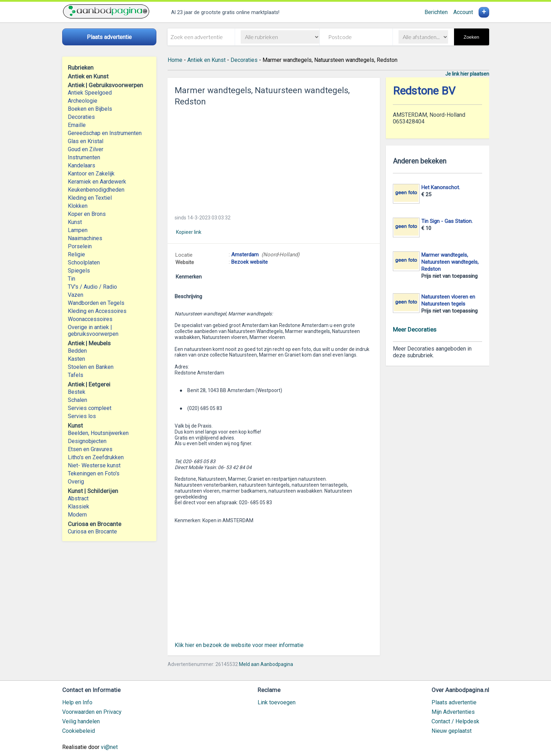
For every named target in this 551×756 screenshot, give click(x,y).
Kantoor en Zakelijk (91, 174)
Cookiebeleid (79, 731)
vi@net (109, 747)
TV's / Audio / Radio (92, 287)
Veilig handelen (81, 721)
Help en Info (77, 702)
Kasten (76, 359)
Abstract (78, 498)
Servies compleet (90, 408)
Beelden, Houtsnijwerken (98, 433)
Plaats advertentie (454, 702)
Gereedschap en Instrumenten (105, 133)
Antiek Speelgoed (90, 93)
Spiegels (79, 271)
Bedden (77, 351)
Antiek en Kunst (206, 60)
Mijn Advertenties (453, 712)
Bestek (77, 392)
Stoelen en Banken (91, 367)
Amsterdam (245, 255)
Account (463, 12)
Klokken (78, 206)
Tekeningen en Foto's (94, 473)
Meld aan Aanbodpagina (266, 664)
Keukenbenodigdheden (96, 190)
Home (175, 60)
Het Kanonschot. (441, 187)
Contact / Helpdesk (455, 721)
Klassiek (79, 507)
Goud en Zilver (86, 149)
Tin (72, 279)
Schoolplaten (84, 262)
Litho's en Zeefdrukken (96, 457)
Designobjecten (87, 441)
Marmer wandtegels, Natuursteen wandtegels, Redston (450, 262)
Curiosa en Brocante (92, 531)
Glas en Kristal (86, 141)
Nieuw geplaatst (452, 731)
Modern (77, 515)
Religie (76, 254)
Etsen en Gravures (90, 449)
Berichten (436, 12)
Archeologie (83, 101)
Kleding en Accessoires (97, 311)
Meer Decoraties (415, 329)
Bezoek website (249, 262)
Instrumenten (84, 157)
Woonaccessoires (90, 319)
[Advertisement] (274, 158)
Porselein (80, 246)
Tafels (76, 375)
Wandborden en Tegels (96, 303)
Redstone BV (424, 91)
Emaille (77, 125)
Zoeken (471, 37)
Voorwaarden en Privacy (92, 712)
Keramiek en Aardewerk (97, 182)
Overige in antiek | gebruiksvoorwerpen (93, 331)
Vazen (76, 295)
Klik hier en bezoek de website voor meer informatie (239, 645)
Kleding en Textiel (90, 198)
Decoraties (81, 117)
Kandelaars (82, 165)
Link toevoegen (277, 702)
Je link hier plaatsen (467, 74)
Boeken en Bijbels (90, 109)
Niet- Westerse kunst (94, 465)
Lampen (78, 230)
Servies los (82, 416)
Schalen (77, 400)
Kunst (75, 222)
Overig (76, 482)
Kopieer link (189, 232)
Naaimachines (85, 238)
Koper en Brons (87, 214)
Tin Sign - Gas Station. (447, 221)
